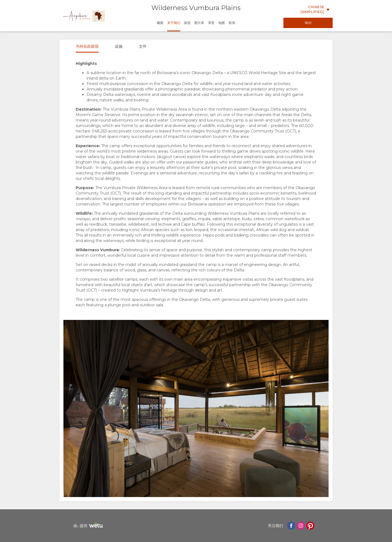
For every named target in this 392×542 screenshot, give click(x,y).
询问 (308, 23)
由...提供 (89, 526)
